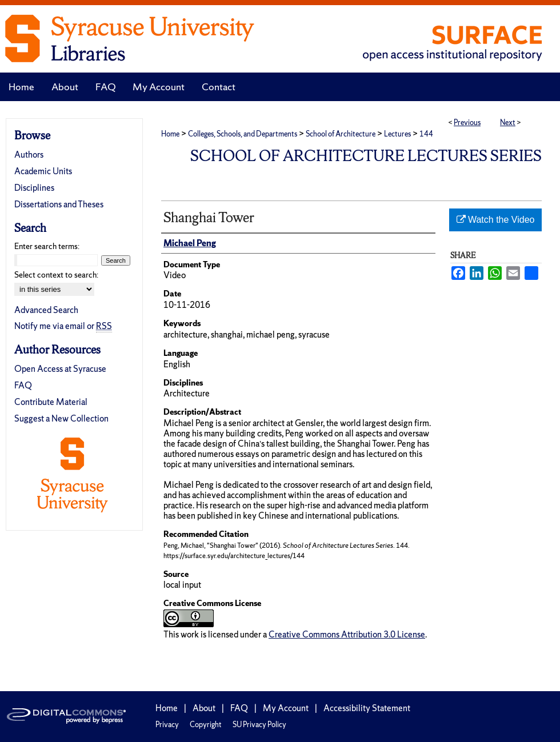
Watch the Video (496, 220)
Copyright (206, 725)
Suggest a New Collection (61, 418)
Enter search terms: (47, 246)
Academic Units (43, 171)
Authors (29, 155)
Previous (467, 123)
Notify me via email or (63, 326)
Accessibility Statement (367, 708)
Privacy (167, 725)
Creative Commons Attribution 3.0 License (347, 634)
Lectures (397, 134)
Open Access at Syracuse (60, 369)
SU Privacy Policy (259, 725)
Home (170, 134)
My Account (286, 708)
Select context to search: (56, 275)
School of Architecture (341, 134)
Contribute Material (51, 402)
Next (508, 123)
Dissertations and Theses (59, 204)
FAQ (23, 385)
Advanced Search (46, 310)
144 (426, 134)
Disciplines (34, 188)
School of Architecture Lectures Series (366, 156)
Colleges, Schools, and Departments (243, 134)
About (204, 708)
